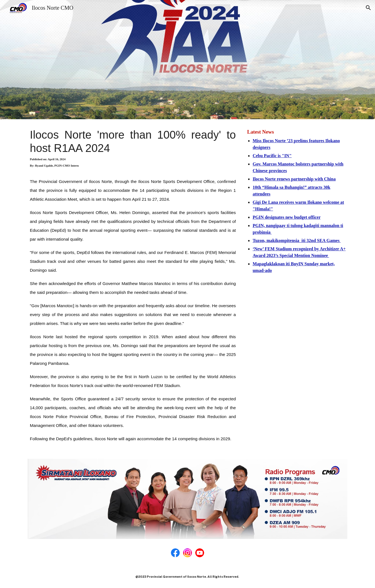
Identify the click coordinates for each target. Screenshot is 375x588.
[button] (368, 8)
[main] (133, 286)
